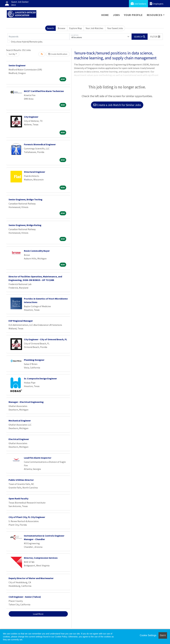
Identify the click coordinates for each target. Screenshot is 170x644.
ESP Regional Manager (21, 321)
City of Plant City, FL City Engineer (27, 517)
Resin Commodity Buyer (37, 251)
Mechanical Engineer (20, 421)
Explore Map (76, 28)
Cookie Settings (148, 635)
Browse (62, 28)
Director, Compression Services (41, 558)
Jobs (116, 15)
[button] (155, 37)
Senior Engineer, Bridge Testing (25, 199)
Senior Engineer (17, 65)
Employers (157, 4)
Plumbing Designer (34, 360)
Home (105, 15)
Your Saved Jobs (115, 28)
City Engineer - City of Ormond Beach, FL (45, 339)
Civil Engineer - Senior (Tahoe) (25, 597)
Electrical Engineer (19, 439)
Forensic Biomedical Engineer (40, 144)
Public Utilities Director (21, 480)
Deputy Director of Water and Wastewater (31, 578)
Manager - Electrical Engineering (26, 402)
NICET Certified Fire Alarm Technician (44, 91)
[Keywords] (38, 37)
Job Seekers (138, 4)
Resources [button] (155, 15)
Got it (163, 635)
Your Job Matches (94, 28)
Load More (38, 614)
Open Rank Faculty (18, 498)
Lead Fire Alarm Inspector (38, 458)
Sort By (12, 54)
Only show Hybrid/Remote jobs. (27, 42)
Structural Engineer (34, 172)
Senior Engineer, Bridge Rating (25, 225)
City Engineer (31, 117)
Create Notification (58, 54)
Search (50, 28)
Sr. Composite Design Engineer (40, 378)
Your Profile (133, 15)
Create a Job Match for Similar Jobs (117, 105)
